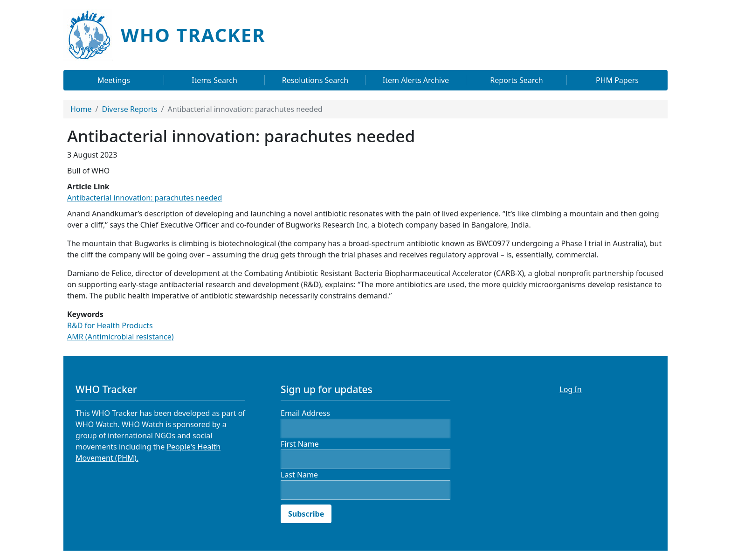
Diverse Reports (129, 109)
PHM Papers (617, 80)
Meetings (114, 80)
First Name (300, 444)
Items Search (214, 80)
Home (81, 109)
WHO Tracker (193, 35)
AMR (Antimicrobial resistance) (121, 337)
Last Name (299, 475)
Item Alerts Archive (416, 80)
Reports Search (516, 80)
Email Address (305, 413)
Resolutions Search (315, 80)
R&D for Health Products (110, 325)
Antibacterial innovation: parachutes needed (145, 198)
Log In (570, 389)
